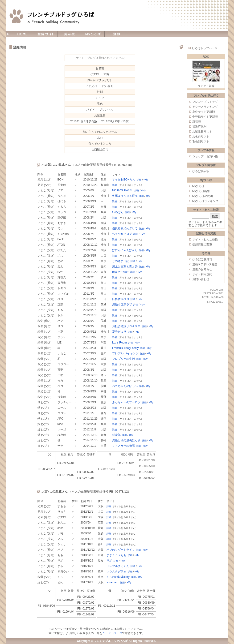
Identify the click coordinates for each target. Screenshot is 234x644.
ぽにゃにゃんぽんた (125, 250)
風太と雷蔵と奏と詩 (125, 266)
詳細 (139, 180)
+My (146, 180)
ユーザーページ (112, 633)
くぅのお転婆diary (118, 577)
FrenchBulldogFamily (125, 348)
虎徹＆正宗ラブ (122, 305)
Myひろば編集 (201, 191)
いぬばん (118, 212)
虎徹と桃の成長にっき (126, 440)
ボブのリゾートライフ (121, 550)
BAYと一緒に (121, 272)
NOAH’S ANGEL (123, 190)
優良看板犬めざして (125, 228)
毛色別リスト (201, 142)
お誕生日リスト (202, 132)
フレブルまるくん (118, 566)
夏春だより (119, 332)
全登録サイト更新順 (205, 117)
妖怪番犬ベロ (121, 299)
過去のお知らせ (202, 269)
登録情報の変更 (202, 245)
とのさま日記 (121, 261)
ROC (206, 57)
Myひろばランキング (205, 201)
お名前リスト (201, 137)
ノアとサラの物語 (123, 446)
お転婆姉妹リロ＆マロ (126, 326)
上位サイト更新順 (204, 112)
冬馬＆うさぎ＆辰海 (125, 196)
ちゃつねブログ (122, 234)
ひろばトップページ (205, 48)
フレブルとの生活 (123, 359)
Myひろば (198, 186)
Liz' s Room (119, 343)
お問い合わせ (201, 279)
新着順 (197, 122)
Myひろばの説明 (203, 196)
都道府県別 (199, 127)
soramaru (113, 582)
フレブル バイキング (125, 353)
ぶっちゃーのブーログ (126, 402)
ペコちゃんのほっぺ (125, 386)
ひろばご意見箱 (202, 259)
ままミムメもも (116, 555)
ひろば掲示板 (201, 171)
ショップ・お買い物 (205, 156)
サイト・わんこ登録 (205, 240)
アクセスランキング (205, 107)
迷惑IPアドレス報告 (205, 264)
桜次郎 (116, 435)
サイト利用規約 (202, 274)
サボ (109, 561)
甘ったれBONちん (124, 180)
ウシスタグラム (116, 571)
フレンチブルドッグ (205, 102)
